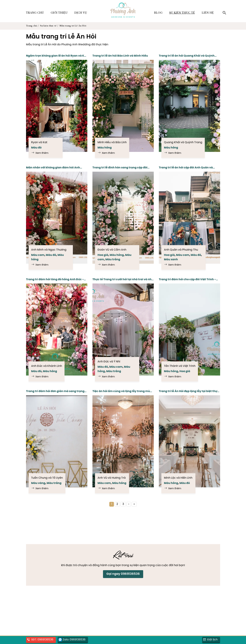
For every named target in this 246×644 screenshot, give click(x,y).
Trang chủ (35, 13)
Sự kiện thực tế (182, 13)
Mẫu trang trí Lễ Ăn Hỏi (73, 26)
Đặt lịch (212, 640)
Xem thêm (42, 153)
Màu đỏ (36, 148)
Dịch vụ (81, 13)
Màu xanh (171, 260)
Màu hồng (105, 148)
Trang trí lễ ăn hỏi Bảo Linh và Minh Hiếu (120, 56)
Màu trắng (113, 260)
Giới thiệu (59, 13)
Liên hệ (208, 13)
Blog (158, 13)
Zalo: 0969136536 (74, 640)
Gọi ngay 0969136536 (123, 574)
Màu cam (38, 255)
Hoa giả (103, 255)
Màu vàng (38, 483)
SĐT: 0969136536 (42, 640)
